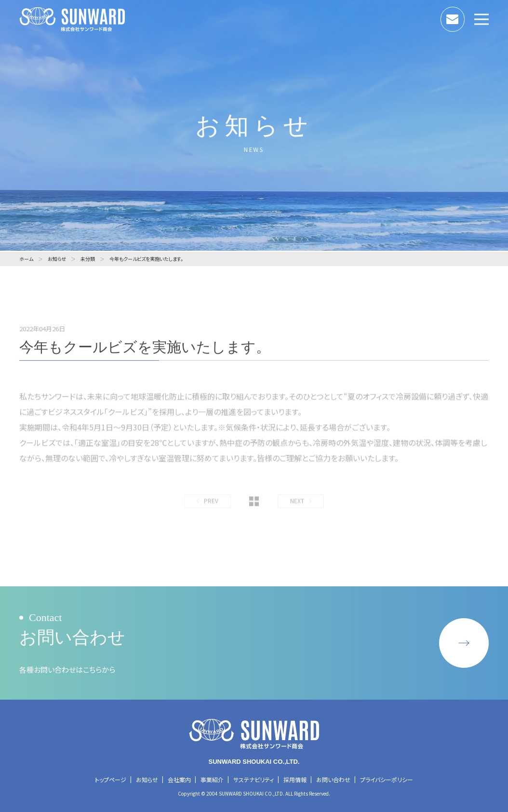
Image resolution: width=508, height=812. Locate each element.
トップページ (111, 779)
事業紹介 (212, 779)
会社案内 (179, 779)
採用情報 (295, 779)
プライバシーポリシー (387, 779)
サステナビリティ (254, 779)
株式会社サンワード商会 (75, 19)
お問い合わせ (464, 17)
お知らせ (147, 779)
